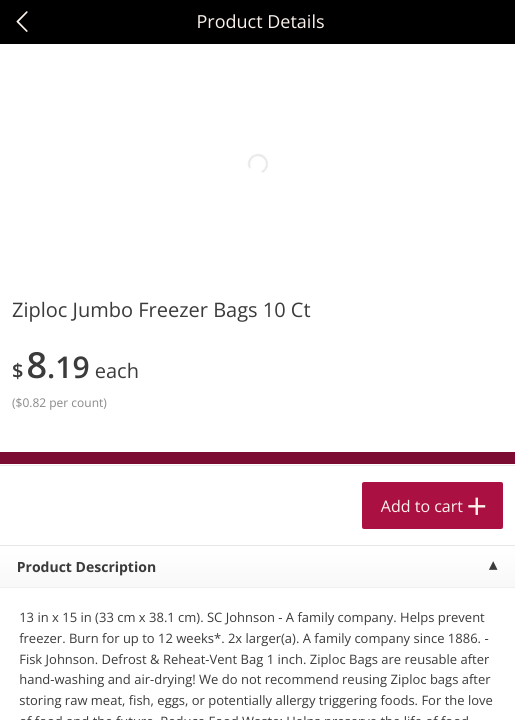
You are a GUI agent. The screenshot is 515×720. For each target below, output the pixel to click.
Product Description (86, 567)
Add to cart (422, 506)
